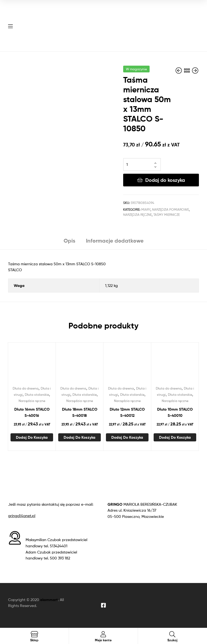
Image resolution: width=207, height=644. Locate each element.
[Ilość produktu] (142, 165)
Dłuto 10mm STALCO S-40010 (175, 412)
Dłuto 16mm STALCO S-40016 (32, 412)
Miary (146, 209)
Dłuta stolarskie (37, 395)
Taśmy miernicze (167, 215)
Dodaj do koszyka (165, 180)
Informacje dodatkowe (115, 241)
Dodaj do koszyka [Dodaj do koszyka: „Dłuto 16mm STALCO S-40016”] (32, 437)
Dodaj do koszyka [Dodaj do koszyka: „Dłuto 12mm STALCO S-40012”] (127, 437)
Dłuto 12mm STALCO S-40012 (127, 412)
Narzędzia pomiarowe (170, 209)
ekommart (49, 600)
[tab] (69, 243)
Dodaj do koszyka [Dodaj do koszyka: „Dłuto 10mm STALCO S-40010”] (175, 437)
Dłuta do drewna (26, 388)
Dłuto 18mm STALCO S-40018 (80, 412)
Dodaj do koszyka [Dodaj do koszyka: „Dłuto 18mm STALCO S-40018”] (80, 437)
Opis (69, 241)
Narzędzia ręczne (137, 215)
